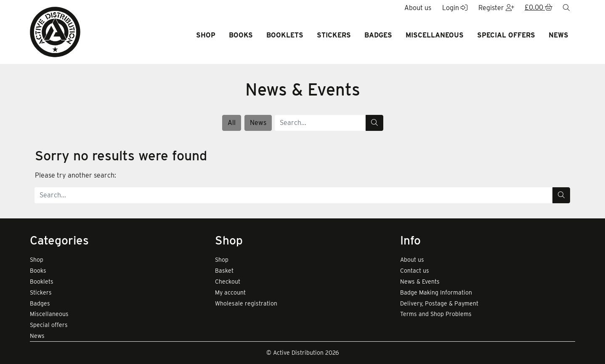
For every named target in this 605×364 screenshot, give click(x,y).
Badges (378, 35)
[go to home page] (55, 31)
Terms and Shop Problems (436, 314)
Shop (206, 35)
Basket (224, 271)
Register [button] (496, 8)
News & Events (420, 282)
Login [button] (455, 8)
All (232, 123)
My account (230, 292)
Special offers (506, 35)
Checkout (228, 282)
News (559, 35)
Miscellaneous (435, 35)
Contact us (415, 271)
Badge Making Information (436, 292)
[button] (539, 8)
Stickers (334, 35)
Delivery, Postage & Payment (439, 303)
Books (241, 35)
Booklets (285, 35)
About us (412, 260)
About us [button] (418, 8)
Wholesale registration (246, 303)
